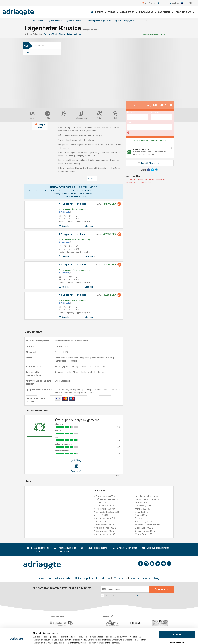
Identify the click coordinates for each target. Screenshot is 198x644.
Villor (113, 12)
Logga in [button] (164, 3)
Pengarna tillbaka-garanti (94, 548)
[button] (183, 3)
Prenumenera (161, 589)
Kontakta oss (103, 578)
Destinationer (185, 12)
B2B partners (120, 578)
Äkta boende (129, 12)
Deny (177, 637)
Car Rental (166, 12)
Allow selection (177, 629)
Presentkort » (88, 194)
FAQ (50, 578)
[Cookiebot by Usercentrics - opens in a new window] (16, 639)
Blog (157, 578)
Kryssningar (148, 12)
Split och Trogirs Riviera (55, 34)
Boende (101, 12)
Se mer (27, 52)
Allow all (177, 621)
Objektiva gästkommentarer (157, 548)
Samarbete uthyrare (141, 578)
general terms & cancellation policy (139, 596)
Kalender (64, 226)
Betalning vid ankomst (125, 548)
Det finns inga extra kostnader (65, 550)
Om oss (41, 578)
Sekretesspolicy (84, 578)
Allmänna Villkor (64, 578)
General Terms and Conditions (74, 196)
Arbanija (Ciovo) (75, 34)
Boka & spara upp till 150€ (38, 550)
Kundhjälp (174, 3)
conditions (160, 596)
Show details (133, 637)
